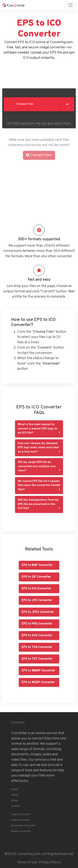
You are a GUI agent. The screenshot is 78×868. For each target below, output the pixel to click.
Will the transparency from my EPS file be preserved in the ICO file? (38, 504)
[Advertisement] (39, 73)
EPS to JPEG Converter (38, 612)
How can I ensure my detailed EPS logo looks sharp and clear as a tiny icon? (38, 448)
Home (15, 789)
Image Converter (21, 831)
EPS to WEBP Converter (38, 682)
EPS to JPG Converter (37, 600)
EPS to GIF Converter (36, 577)
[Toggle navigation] (70, 5)
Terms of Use (27, 862)
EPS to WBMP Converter (38, 671)
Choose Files (25, 104)
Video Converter (21, 815)
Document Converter (23, 826)
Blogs (15, 801)
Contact (16, 806)
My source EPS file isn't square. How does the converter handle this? (39, 485)
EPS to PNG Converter (37, 624)
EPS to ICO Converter (36, 589)
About (15, 795)
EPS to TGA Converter (37, 647)
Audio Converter (21, 820)
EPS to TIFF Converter (37, 659)
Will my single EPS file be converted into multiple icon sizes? (37, 466)
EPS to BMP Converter (37, 565)
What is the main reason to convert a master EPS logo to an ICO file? (37, 429)
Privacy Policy (50, 862)
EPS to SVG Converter (37, 636)
